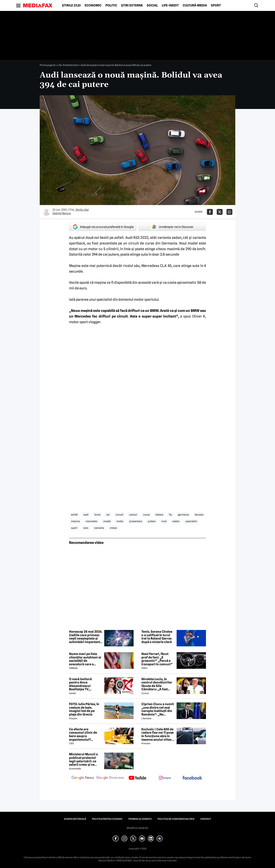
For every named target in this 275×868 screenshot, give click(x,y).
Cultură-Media (195, 5)
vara (86, 528)
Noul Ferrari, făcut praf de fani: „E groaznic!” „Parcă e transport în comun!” (157, 659)
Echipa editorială (75, 819)
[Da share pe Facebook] (210, 212)
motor (120, 521)
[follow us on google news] (83, 778)
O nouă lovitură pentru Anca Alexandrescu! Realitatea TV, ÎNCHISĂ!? (80, 684)
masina (75, 521)
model (107, 521)
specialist (191, 521)
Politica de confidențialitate (176, 819)
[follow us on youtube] (137, 778)
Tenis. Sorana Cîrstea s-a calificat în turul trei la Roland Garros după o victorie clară (157, 637)
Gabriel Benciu (62, 213)
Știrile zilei (71, 5)
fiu (170, 515)
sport (74, 528)
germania (183, 515)
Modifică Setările (137, 828)
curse (146, 515)
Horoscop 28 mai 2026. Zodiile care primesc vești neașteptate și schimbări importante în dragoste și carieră (86, 637)
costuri (133, 515)
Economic (93, 5)
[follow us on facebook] (192, 778)
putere (152, 521)
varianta (99, 528)
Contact (206, 819)
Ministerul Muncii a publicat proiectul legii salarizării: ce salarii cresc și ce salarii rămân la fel (83, 759)
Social (152, 5)
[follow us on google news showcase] (110, 778)
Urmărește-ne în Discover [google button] (172, 227)
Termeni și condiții (140, 819)
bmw (97, 515)
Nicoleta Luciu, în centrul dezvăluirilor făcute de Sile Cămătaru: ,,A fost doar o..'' (157, 684)
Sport (216, 5)
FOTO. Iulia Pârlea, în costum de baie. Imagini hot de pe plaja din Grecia (84, 709)
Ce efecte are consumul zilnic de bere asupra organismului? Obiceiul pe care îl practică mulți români (85, 734)
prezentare (136, 521)
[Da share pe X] (220, 212)
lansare (199, 515)
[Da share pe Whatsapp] (229, 212)
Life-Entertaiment (68, 65)
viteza (113, 528)
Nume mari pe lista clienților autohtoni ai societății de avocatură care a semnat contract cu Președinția (85, 659)
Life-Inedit (170, 5)
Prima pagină (47, 65)
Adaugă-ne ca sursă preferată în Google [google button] (103, 227)
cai (108, 515)
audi (86, 515)
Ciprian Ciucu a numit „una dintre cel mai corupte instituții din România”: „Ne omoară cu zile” (158, 709)
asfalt (74, 515)
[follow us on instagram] (165, 778)
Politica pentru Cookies (107, 819)
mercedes (92, 521)
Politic (111, 5)
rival (164, 521)
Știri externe (132, 5)
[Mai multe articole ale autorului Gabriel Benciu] (47, 212)
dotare (159, 515)
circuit (119, 515)
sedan (176, 521)
